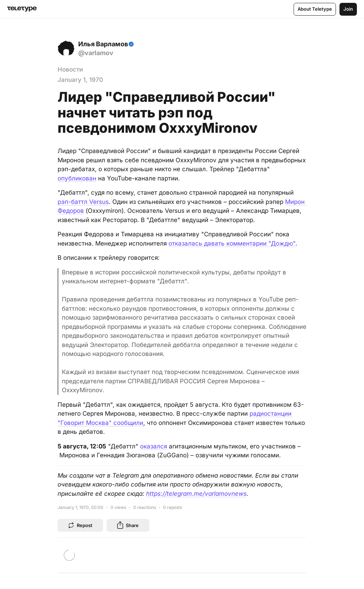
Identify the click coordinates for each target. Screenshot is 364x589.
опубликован (77, 178)
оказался (154, 446)
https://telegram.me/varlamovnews (196, 494)
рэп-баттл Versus (83, 202)
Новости (70, 69)
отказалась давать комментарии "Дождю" (232, 243)
